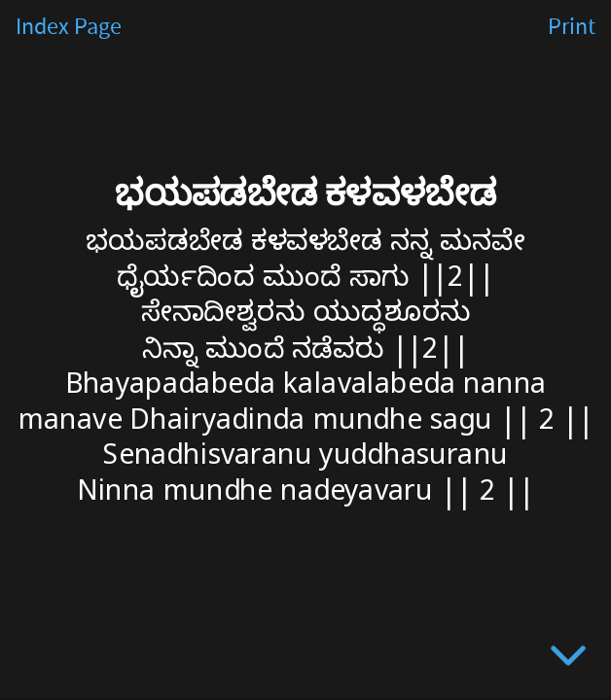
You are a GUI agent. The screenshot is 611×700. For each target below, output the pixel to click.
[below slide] (568, 659)
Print (572, 27)
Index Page (69, 27)
